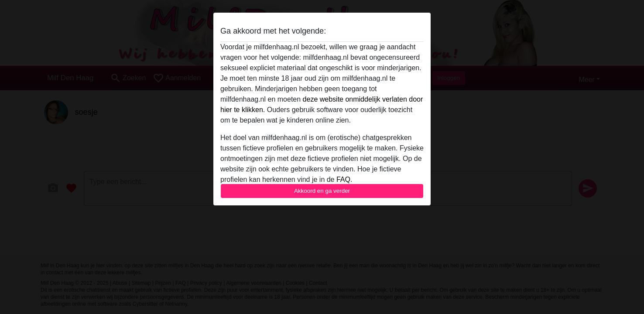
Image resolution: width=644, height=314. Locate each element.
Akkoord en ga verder (322, 191)
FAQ (343, 179)
